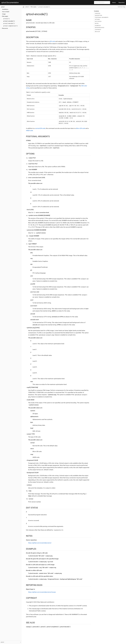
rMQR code (29, 131)
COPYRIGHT (98, 30)
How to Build (6, 12)
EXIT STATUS (98, 21)
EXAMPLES (98, 26)
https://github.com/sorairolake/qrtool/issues (42, 592)
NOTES (97, 23)
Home (114, 3)
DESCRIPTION (98, 15)
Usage (4, 14)
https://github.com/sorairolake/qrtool (40, 543)
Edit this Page (122, 7)
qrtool (3, 7)
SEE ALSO (97, 32)
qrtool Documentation (10, 3)
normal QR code (40, 128)
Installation (5, 9)
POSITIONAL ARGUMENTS (102, 17)
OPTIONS (97, 19)
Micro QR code (81, 128)
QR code (52, 41)
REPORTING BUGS (100, 28)
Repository (122, 3)
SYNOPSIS (98, 13)
